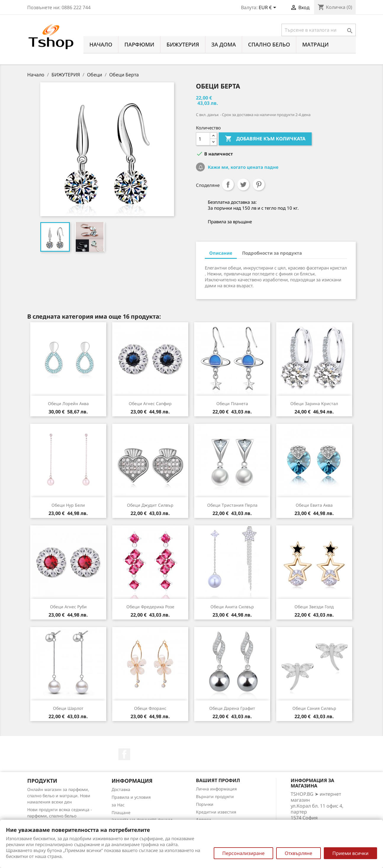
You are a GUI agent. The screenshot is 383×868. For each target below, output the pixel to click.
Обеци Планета (232, 403)
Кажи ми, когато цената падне (243, 167)
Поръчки (205, 804)
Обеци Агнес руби (68, 607)
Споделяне (228, 184)
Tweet (243, 184)
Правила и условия (131, 797)
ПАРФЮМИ (139, 44)
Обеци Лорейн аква (68, 403)
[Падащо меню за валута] (268, 8)
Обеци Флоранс (150, 708)
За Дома (224, 44)
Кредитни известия (216, 812)
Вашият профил (218, 780)
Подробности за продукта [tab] (272, 253)
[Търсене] (319, 30)
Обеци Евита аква (314, 505)
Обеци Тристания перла (232, 505)
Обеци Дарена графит (232, 708)
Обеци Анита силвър (232, 607)
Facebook (124, 754)
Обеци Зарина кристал (314, 403)
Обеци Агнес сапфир (150, 403)
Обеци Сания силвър (314, 708)
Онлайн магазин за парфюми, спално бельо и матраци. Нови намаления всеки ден (59, 796)
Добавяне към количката (265, 139)
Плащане (121, 812)
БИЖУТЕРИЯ (183, 44)
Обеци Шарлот (68, 708)
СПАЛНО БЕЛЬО (269, 44)
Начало (101, 44)
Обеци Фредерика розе (150, 607)
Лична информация (216, 789)
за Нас (118, 805)
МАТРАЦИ (316, 44)
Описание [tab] (221, 253)
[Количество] (203, 139)
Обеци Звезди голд (314, 607)
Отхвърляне (298, 853)
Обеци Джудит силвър (150, 505)
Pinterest (259, 184)
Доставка (121, 789)
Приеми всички (350, 853)
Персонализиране (243, 853)
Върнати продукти (215, 796)
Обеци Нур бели (68, 505)
